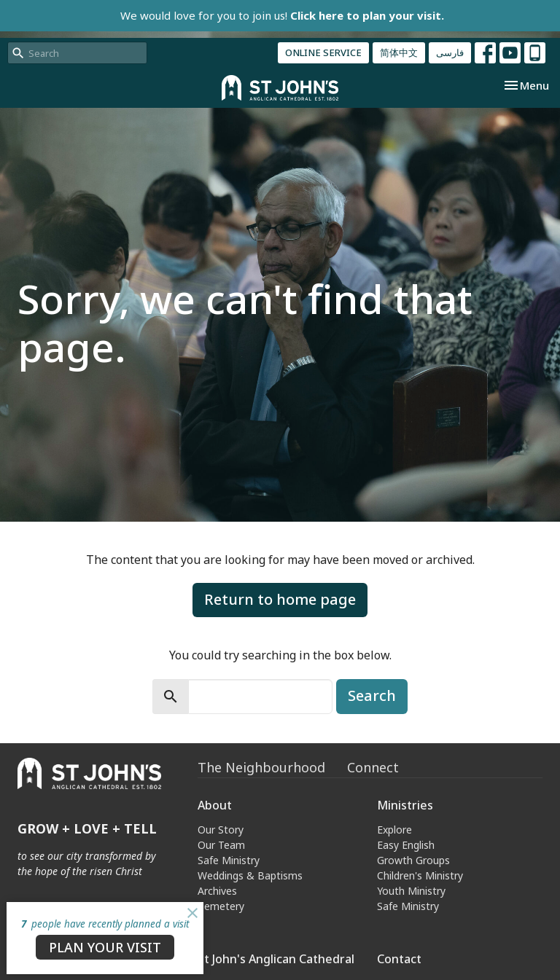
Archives (217, 891)
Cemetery (221, 906)
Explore (394, 830)
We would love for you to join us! (282, 15)
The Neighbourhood (261, 767)
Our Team (221, 845)
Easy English (406, 845)
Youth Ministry (411, 891)
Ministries (405, 805)
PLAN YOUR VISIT (105, 947)
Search (372, 695)
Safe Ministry (229, 860)
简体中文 (399, 52)
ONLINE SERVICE (323, 52)
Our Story (221, 830)
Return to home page (280, 599)
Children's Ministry (420, 875)
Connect (373, 767)
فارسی (450, 52)
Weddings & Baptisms (250, 875)
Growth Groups (413, 860)
